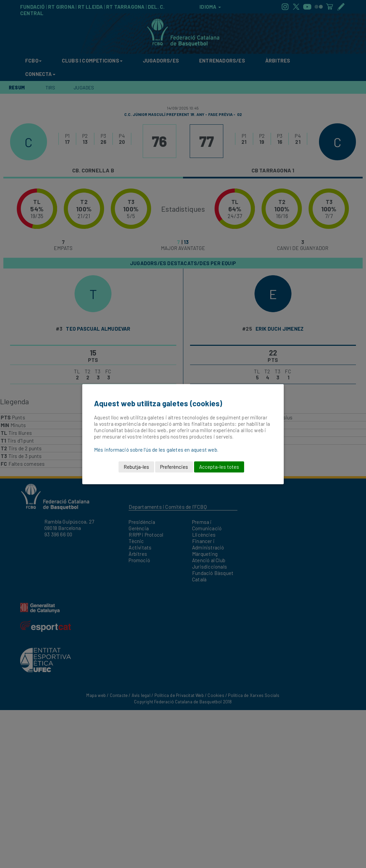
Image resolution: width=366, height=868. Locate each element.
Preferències (174, 467)
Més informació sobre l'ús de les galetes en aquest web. (156, 450)
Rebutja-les (136, 467)
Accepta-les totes (219, 467)
